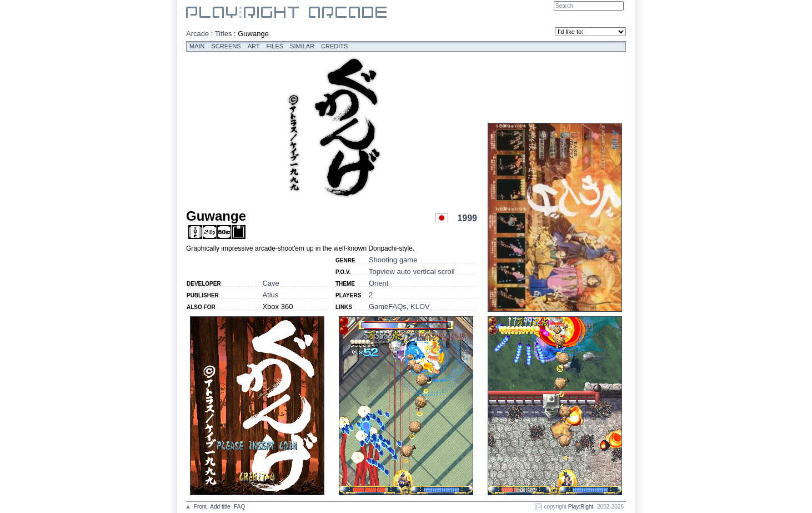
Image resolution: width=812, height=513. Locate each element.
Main (197, 46)
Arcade (197, 34)
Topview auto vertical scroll (412, 272)
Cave (270, 283)
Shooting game (393, 260)
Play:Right (581, 507)
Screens (226, 46)
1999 (467, 218)
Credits (334, 46)
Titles (224, 34)
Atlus (270, 295)
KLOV (420, 307)
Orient (379, 283)
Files (275, 46)
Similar (302, 46)
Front (200, 507)
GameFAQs (388, 307)
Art (254, 46)
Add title (220, 507)
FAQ (239, 507)
